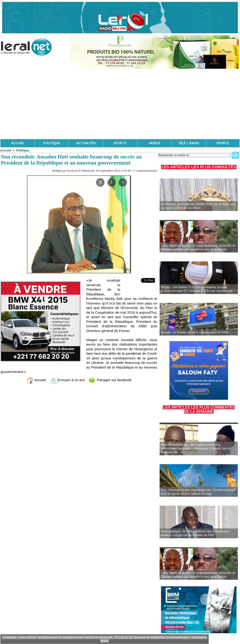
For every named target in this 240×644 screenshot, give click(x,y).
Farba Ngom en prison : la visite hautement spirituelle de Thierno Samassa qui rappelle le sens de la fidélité (198, 247)
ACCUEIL (18, 143)
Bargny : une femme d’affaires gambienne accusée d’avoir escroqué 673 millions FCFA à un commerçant (196, 289)
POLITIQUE (52, 143)
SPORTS (120, 143)
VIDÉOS (154, 143)
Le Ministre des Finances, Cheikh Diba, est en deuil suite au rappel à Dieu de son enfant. (198, 206)
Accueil (6, 150)
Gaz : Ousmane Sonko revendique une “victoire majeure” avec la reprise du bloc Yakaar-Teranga (199, 492)
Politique (23, 150)
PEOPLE (223, 143)
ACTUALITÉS (86, 143)
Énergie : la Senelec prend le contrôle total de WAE (195, 332)
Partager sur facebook (110, 380)
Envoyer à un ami (67, 380)
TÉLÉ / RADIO (189, 143)
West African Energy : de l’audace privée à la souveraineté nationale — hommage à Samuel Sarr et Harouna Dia (196, 448)
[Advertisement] (120, 104)
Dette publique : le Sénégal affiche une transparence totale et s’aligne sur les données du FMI (195, 533)
